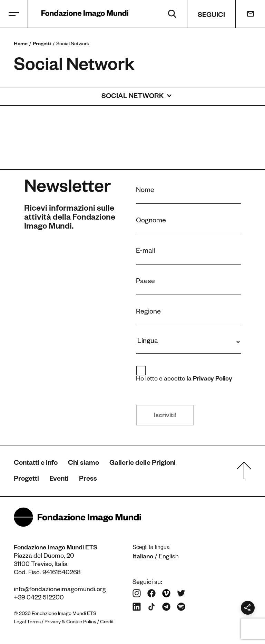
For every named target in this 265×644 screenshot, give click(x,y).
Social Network (132, 97)
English (169, 557)
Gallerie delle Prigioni (143, 464)
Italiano (143, 557)
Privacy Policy (213, 379)
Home (21, 45)
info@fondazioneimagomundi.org (60, 590)
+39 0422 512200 (39, 598)
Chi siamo (84, 464)
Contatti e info (36, 464)
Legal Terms (27, 623)
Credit (107, 623)
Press (88, 480)
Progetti (42, 45)
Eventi (59, 480)
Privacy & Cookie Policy (70, 623)
